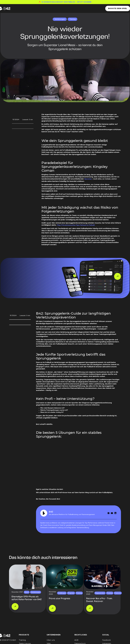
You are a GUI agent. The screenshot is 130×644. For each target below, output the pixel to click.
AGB (76, 640)
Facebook (107, 640)
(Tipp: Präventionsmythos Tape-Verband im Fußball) (76, 225)
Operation (88, 179)
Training (22, 640)
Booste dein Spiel (118, 8)
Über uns (51, 640)
